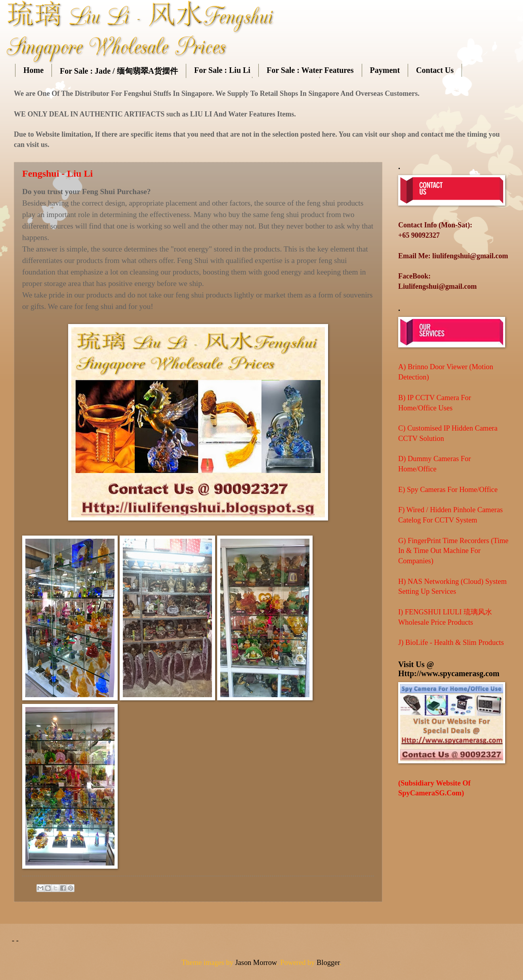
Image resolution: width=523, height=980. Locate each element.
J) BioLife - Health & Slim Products (451, 643)
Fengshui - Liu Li (57, 174)
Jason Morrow (256, 963)
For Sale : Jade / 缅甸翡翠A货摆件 (119, 71)
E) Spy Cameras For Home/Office (448, 490)
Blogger (328, 963)
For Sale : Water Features (310, 70)
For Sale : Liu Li (222, 70)
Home (33, 70)
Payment (385, 70)
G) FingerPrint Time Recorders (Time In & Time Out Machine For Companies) (453, 551)
